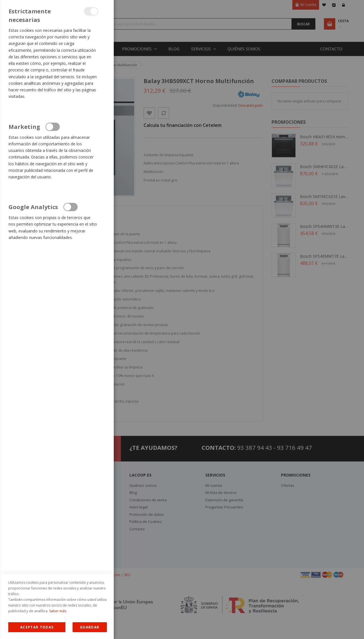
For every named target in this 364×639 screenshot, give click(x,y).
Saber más (58, 611)
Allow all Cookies (37, 627)
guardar (90, 627)
